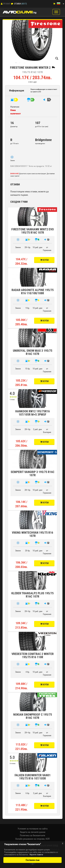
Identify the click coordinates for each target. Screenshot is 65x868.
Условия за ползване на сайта (33, 829)
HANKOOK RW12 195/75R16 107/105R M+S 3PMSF (32, 413)
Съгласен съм (32, 860)
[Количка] (54, 4)
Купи (44, 260)
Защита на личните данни (33, 832)
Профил (7, 4)
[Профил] (2, 4)
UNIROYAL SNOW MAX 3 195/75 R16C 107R (33, 352)
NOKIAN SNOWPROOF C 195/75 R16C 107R (33, 716)
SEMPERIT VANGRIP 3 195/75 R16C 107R (32, 474)
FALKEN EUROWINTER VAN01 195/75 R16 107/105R (33, 777)
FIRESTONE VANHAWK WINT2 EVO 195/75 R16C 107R (33, 231)
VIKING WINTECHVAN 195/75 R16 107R (32, 534)
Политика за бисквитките (32, 835)
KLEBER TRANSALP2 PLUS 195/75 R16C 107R (32, 595)
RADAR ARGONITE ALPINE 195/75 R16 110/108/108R (33, 292)
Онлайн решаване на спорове (30, 839)
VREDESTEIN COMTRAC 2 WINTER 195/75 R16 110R (33, 656)
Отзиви (17, 4)
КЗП (48, 839)
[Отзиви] (12, 4)
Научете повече (36, 855)
